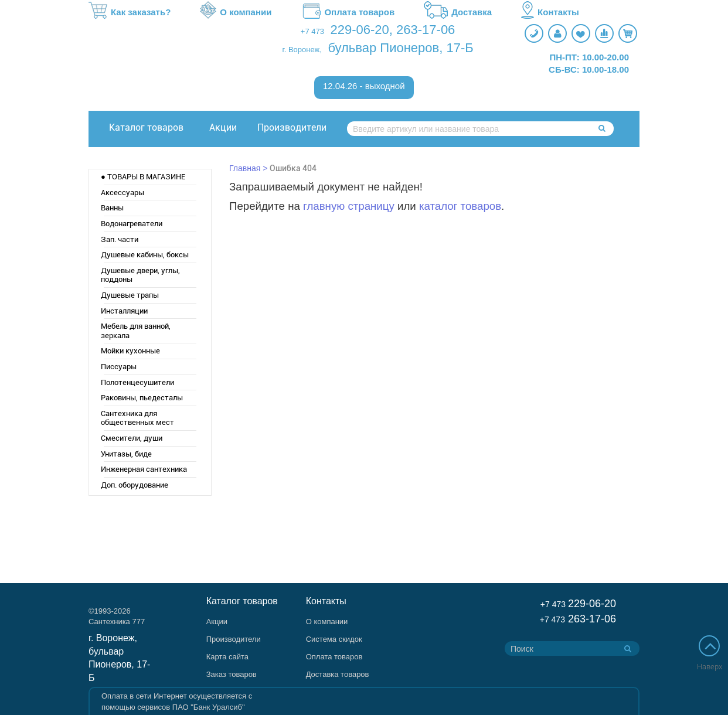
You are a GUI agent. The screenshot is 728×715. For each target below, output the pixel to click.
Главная (245, 168)
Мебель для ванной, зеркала (136, 331)
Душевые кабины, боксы (145, 255)
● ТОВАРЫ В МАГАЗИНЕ (143, 177)
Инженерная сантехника (144, 469)
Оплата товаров (348, 12)
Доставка (458, 12)
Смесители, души (132, 438)
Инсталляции (124, 311)
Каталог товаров (146, 127)
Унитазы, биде (126, 454)
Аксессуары (123, 193)
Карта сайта (227, 657)
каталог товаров (460, 206)
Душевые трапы (130, 295)
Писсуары (119, 367)
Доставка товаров (338, 674)
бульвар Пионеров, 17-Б (400, 48)
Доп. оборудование (135, 485)
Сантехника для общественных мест (137, 418)
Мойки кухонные (130, 351)
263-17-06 (426, 30)
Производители (292, 127)
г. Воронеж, (302, 50)
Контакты (550, 12)
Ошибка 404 (293, 168)
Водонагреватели (132, 224)
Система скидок (334, 639)
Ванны (112, 208)
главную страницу (349, 206)
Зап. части (120, 239)
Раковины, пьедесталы (142, 398)
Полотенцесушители (137, 382)
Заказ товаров (232, 674)
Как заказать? (130, 12)
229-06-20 (360, 30)
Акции (223, 127)
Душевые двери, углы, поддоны (140, 275)
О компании (236, 12)
